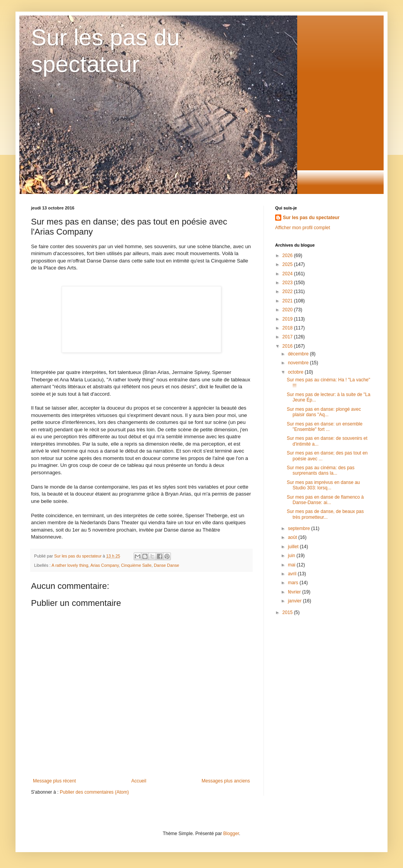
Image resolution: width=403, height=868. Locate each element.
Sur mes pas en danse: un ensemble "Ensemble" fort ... (325, 427)
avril (293, 574)
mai (292, 565)
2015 (288, 612)
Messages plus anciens (226, 781)
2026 (288, 256)
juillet (294, 547)
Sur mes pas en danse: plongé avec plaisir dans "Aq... (324, 412)
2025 (288, 264)
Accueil (139, 781)
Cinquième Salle (136, 565)
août (293, 537)
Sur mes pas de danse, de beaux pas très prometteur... (325, 514)
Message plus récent (54, 781)
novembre (299, 363)
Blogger (231, 834)
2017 (288, 337)
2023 (288, 283)
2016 (288, 346)
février (295, 592)
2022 (288, 292)
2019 (288, 319)
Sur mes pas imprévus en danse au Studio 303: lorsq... (323, 485)
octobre (296, 372)
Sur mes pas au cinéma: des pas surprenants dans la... (321, 470)
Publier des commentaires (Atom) (94, 792)
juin (292, 556)
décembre (299, 354)
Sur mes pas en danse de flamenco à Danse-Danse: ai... (325, 500)
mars (294, 583)
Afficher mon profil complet (303, 228)
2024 (288, 274)
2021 (288, 301)
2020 (288, 310)
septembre (300, 528)
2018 (288, 328)
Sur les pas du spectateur (311, 218)
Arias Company (104, 565)
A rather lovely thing (70, 565)
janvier (295, 601)
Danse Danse (166, 565)
